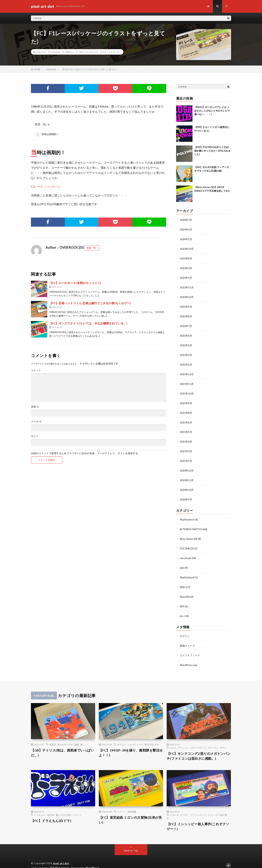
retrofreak (56, 52)
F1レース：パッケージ (46, 187)
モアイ (223, 740)
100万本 (50, 807)
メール (36, 421)
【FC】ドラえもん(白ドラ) (51, 813)
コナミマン (213, 740)
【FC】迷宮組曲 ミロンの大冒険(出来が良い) (130, 812)
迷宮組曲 (132, 804)
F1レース (94, 52)
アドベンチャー (198, 807)
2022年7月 (186, 324)
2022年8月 (186, 314)
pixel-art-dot (61, 855)
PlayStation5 (187, 514)
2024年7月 (186, 220)
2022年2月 (186, 352)
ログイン (185, 629)
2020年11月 (187, 475)
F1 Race (80, 52)
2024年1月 (186, 239)
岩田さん (70, 52)
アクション (183, 740)
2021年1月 (186, 456)
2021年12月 (187, 371)
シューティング (135, 737)
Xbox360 (185, 590)
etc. (182, 609)
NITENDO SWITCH (191, 524)
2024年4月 (186, 229)
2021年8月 (186, 409)
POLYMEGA (187, 543)
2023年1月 (186, 277)
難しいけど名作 (63, 807)
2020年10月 (187, 485)
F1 (87, 52)
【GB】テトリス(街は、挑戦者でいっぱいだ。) (62, 745)
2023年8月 (186, 258)
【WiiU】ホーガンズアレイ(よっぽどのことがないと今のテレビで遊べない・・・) (212, 111)
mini (182, 562)
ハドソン (77, 807)
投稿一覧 (91, 248)
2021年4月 (186, 438)
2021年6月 (186, 419)
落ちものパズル (65, 737)
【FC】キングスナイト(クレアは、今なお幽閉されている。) (88, 323)
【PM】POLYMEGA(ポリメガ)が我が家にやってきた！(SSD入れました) (212, 151)
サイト (35, 436)
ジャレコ (174, 807)
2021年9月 (186, 400)
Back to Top (131, 842)
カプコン (122, 737)
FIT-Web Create (60, 860)
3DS (182, 599)
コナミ (173, 740)
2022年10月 (187, 296)
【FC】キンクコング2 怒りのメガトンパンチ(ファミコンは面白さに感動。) (199, 748)
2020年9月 (186, 494)
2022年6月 (186, 333)
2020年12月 (187, 466)
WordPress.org (188, 657)
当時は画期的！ (47, 134)
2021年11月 (187, 381)
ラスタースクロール (110, 52)
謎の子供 (149, 737)
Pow (157, 737)
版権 (77, 737)
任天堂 (53, 737)
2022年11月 (187, 286)
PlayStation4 (187, 571)
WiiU (182, 580)
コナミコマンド (198, 740)
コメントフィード (190, 648)
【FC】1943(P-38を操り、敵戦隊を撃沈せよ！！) (131, 745)
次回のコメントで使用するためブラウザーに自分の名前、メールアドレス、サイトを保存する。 (86, 453)
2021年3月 (186, 447)
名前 (35, 407)
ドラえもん (39, 807)
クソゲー (184, 807)
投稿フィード (187, 638)
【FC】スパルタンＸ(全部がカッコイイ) (75, 283)
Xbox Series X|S (189, 533)
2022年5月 (186, 343)
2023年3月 (186, 267)
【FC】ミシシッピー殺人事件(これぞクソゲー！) (198, 818)
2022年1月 (186, 362)
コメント (36, 370)
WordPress (93, 860)
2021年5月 (186, 428)
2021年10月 (187, 390)
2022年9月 (186, 305)
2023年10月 (187, 248)
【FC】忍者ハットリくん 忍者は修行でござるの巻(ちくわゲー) (90, 303)
